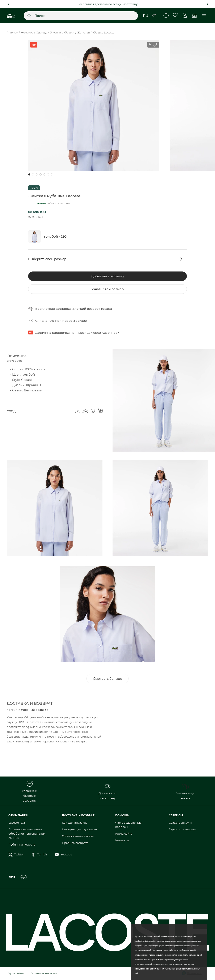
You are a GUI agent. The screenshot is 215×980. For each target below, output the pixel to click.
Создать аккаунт (180, 824)
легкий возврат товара (93, 309)
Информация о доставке (79, 830)
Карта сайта (124, 835)
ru (146, 16)
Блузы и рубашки (62, 32)
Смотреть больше (107, 680)
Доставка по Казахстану (107, 792)
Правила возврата (75, 844)
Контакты (122, 841)
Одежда (42, 32)
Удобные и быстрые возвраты (29, 792)
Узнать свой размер (107, 289)
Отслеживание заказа (78, 837)
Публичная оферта (22, 846)
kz (154, 16)
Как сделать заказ (75, 824)
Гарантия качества (182, 830)
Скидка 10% (45, 321)
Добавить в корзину (108, 276)
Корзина (194, 15)
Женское (27, 32)
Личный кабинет (185, 15)
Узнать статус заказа (186, 792)
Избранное (175, 15)
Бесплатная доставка (53, 309)
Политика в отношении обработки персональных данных (27, 835)
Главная (12, 32)
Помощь (166, 16)
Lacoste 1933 (17, 824)
